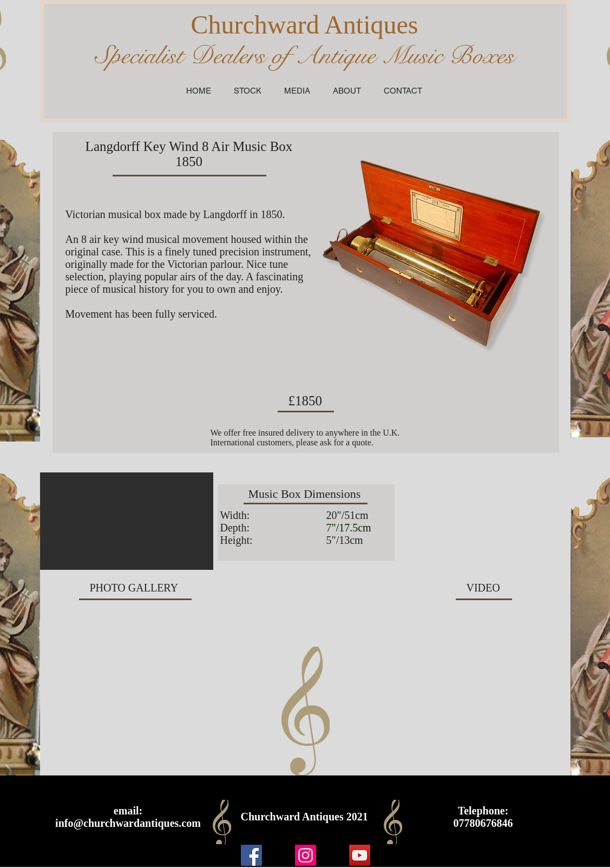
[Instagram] (306, 855)
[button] (127, 521)
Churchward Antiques (305, 25)
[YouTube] (360, 855)
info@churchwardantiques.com (128, 823)
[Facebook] (251, 855)
